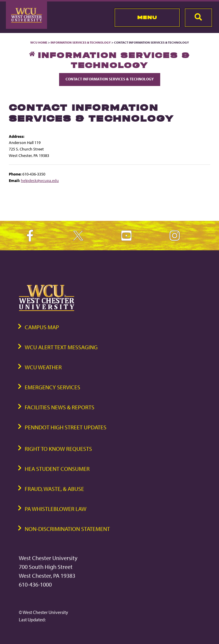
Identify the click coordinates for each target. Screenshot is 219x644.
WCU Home (39, 42)
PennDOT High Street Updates (66, 427)
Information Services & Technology (81, 42)
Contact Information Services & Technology (110, 79)
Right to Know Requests (58, 449)
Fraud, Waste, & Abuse (54, 489)
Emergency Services (52, 387)
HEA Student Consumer (57, 469)
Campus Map (42, 327)
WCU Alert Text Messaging (61, 347)
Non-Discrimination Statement (67, 529)
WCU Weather (43, 367)
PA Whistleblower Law (56, 509)
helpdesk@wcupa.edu (40, 180)
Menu (147, 17)
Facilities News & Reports (60, 407)
